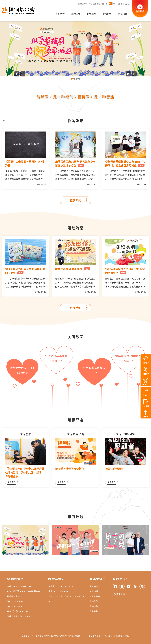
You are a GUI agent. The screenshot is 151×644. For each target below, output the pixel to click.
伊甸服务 (91, 14)
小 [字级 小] (106, 4)
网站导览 (92, 4)
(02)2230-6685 (16, 601)
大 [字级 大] (114, 4)
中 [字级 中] (110, 4)
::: (79, 4)
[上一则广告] (17, 74)
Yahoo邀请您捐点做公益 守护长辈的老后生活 (125, 271)
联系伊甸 (94, 611)
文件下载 (94, 606)
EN (129, 4)
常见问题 (94, 586)
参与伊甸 (107, 14)
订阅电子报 (120, 594)
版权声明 (94, 591)
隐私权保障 (95, 596)
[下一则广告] (23, 74)
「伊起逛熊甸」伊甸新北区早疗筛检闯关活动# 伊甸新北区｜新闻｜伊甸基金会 (25, 472)
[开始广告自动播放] (128, 74)
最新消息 (76, 14)
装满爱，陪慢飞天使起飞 (70, 468)
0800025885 (14, 606)
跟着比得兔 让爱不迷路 (73, 269)
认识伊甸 (60, 14)
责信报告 (123, 14)
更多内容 (11, 482)
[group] (75, 49)
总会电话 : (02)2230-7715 (62, 586)
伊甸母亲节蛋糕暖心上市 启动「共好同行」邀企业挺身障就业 (125, 163)
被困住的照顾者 (114, 468)
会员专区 (84, 4)
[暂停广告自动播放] (134, 74)
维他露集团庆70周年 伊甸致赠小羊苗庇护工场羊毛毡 (75, 163)
